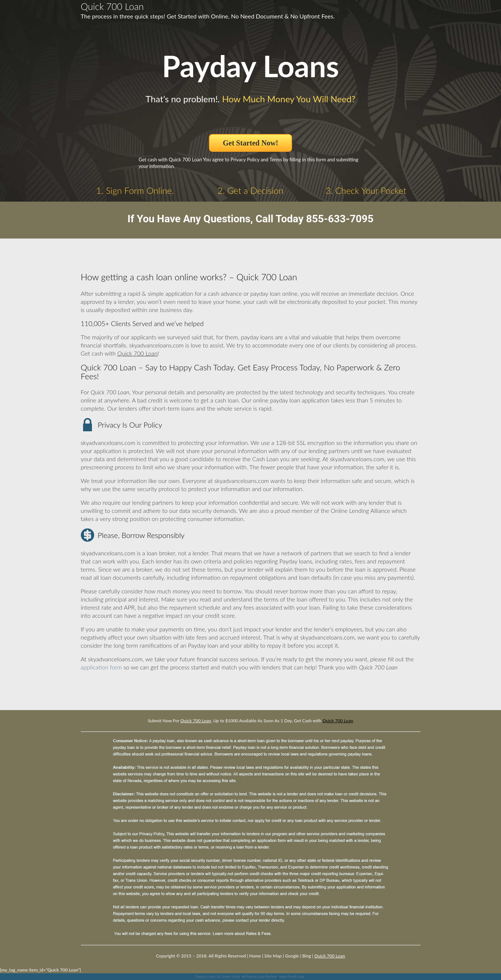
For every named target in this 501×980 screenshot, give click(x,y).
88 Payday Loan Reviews (260, 976)
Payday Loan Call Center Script (218, 976)
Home (255, 956)
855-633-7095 (340, 219)
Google (292, 956)
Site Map (273, 956)
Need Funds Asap (292, 976)
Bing (307, 956)
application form (102, 667)
